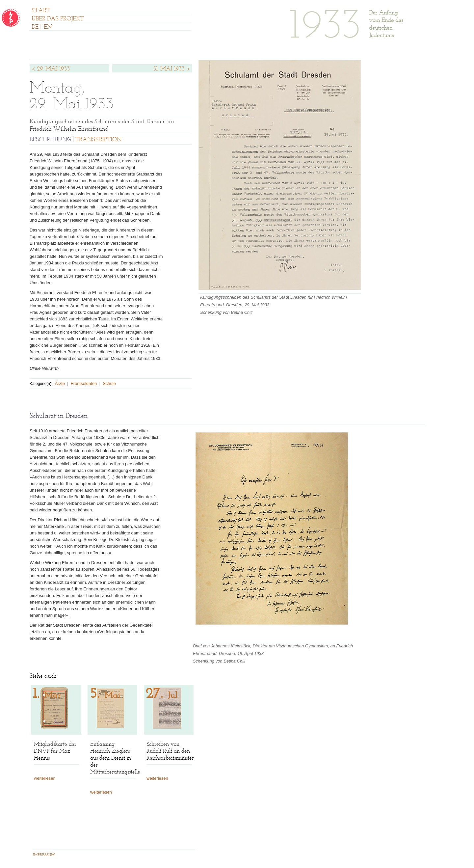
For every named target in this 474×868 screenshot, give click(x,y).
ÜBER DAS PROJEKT (58, 19)
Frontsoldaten (84, 383)
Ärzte (60, 383)
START (41, 11)
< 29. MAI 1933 (51, 69)
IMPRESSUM (44, 855)
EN (48, 27)
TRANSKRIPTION (99, 140)
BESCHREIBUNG (50, 140)
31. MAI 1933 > (172, 69)
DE (35, 27)
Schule (109, 383)
